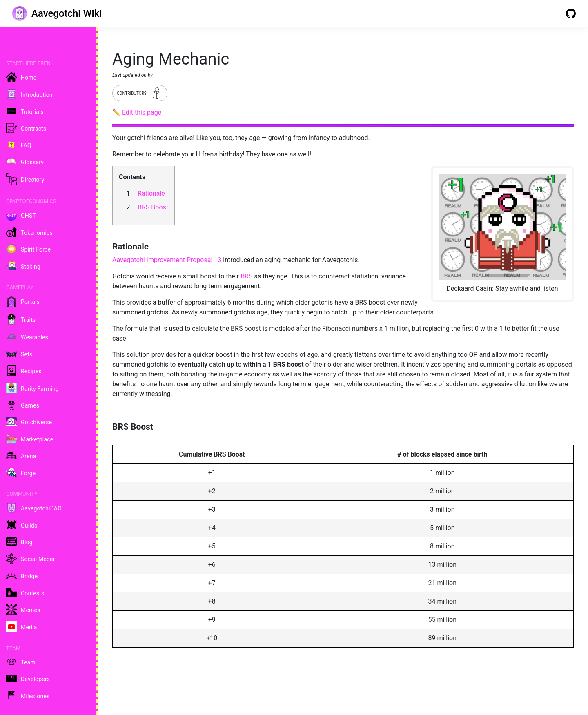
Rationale (151, 193)
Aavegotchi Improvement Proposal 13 (167, 260)
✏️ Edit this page (137, 112)
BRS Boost (153, 207)
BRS (246, 276)
